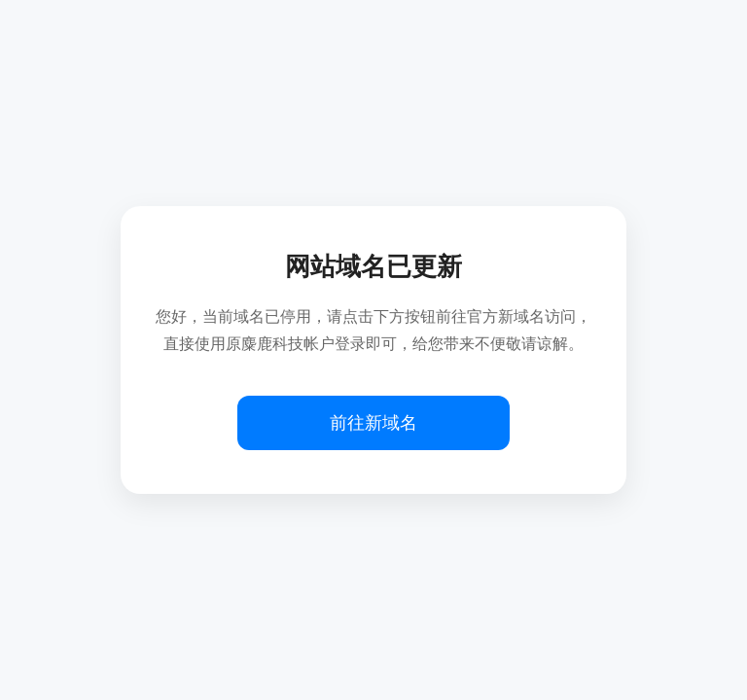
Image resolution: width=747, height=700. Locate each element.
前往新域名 (373, 423)
